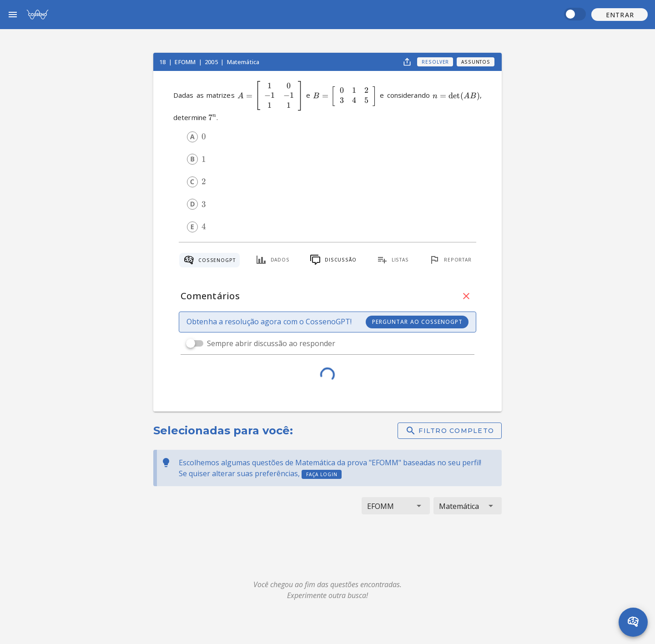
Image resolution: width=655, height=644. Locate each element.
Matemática (243, 62)
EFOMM (186, 62)
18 (163, 62)
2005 (212, 62)
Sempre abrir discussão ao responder (271, 343)
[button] (620, 15)
